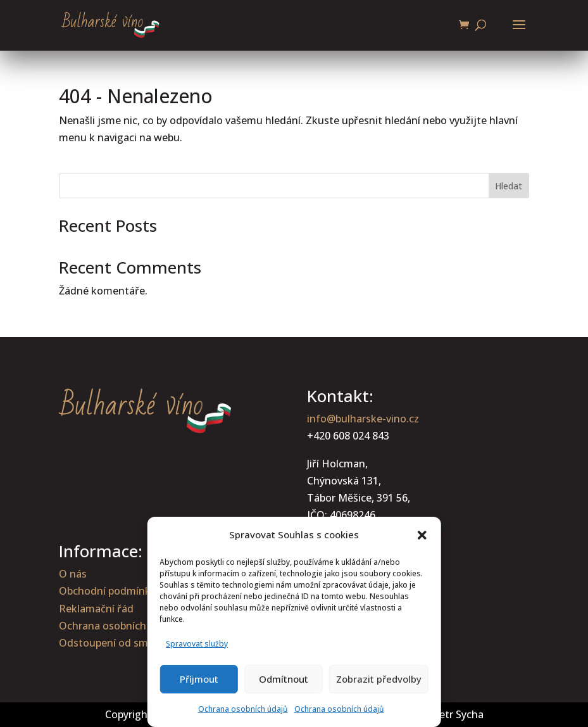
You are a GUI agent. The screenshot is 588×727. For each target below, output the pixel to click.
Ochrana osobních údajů (243, 709)
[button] (422, 535)
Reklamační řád (96, 609)
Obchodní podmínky (107, 591)
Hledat (509, 186)
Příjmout (199, 679)
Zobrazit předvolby (379, 679)
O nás (73, 574)
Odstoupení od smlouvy (116, 643)
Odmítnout (284, 679)
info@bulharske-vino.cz (363, 419)
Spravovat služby (197, 644)
